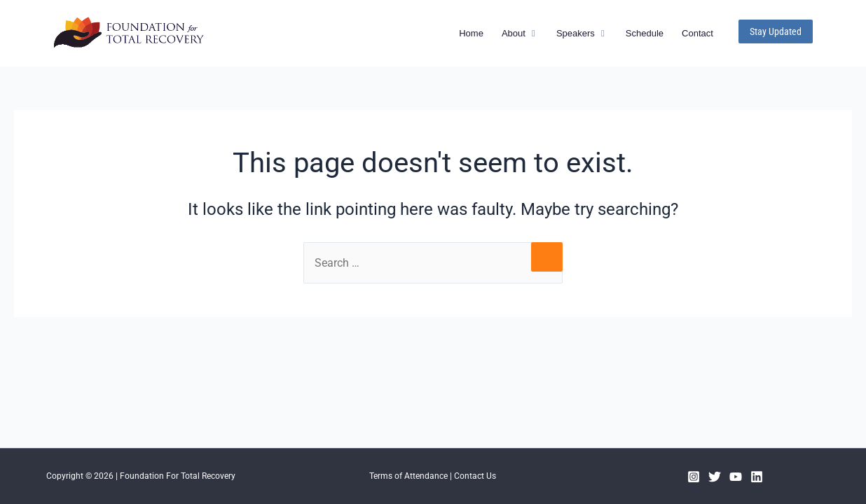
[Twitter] (715, 477)
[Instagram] (694, 477)
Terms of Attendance (408, 476)
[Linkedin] (757, 477)
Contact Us (475, 476)
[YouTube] (736, 477)
